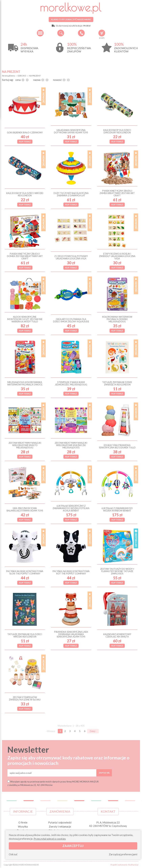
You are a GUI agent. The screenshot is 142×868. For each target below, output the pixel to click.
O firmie (23, 822)
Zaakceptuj (73, 846)
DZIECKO (22, 76)
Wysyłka (23, 826)
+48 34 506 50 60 (81, 33)
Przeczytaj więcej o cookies (50, 839)
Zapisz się (104, 773)
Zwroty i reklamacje (60, 826)
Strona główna (8, 76)
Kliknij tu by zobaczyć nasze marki (71, 19)
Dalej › (93, 731)
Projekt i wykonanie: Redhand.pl (124, 865)
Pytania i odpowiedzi (60, 822)
